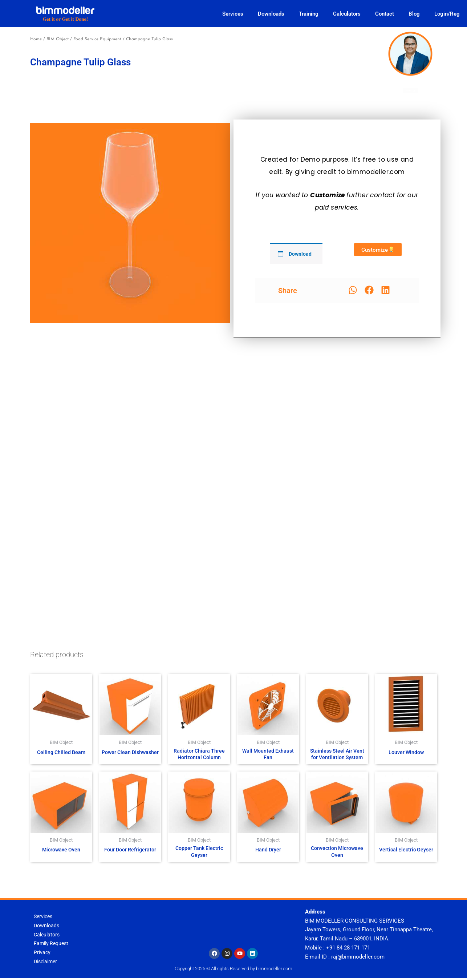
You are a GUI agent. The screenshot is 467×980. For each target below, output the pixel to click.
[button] (353, 290)
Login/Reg (447, 14)
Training (309, 14)
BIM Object (58, 39)
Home (36, 39)
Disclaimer (47, 963)
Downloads (271, 14)
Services (233, 14)
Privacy (42, 954)
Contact (385, 14)
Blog (414, 14)
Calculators (347, 14)
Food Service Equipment (97, 39)
